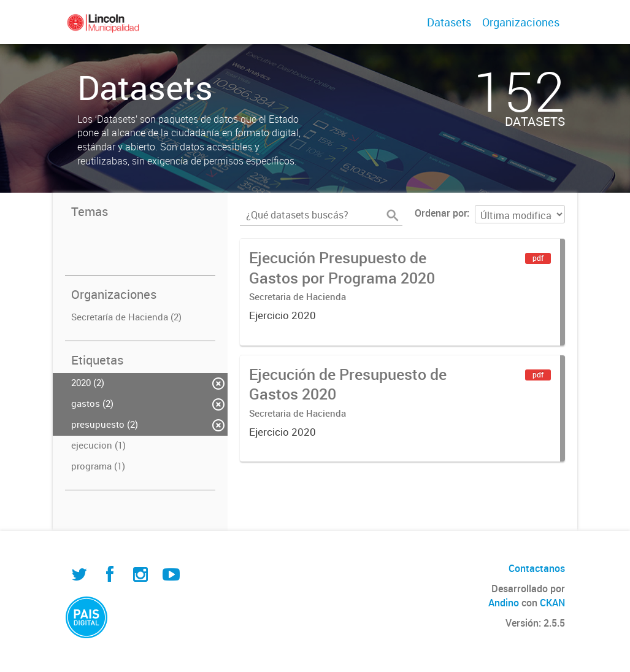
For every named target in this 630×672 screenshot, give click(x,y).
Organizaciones (521, 22)
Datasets (449, 22)
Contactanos (537, 568)
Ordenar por (441, 213)
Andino (504, 603)
